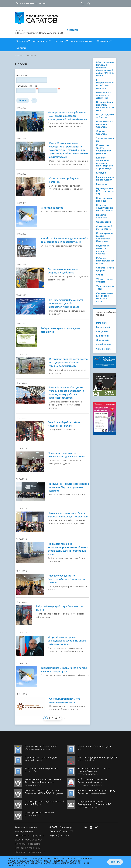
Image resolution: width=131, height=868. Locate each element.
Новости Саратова (101, 216)
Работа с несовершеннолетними (105, 261)
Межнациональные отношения (105, 179)
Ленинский (102, 340)
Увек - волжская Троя (105, 288)
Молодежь (102, 184)
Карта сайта (33, 844)
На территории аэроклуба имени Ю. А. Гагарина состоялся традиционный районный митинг (68, 116)
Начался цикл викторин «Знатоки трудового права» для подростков (68, 515)
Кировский (102, 336)
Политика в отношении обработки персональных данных (30, 852)
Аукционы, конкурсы (81, 41)
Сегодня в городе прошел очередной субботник (63, 271)
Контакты (21, 48)
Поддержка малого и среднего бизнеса (103, 250)
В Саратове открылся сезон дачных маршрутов (61, 330)
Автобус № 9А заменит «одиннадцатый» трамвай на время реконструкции (64, 240)
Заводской (102, 331)
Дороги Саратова (101, 133)
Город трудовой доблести (105, 116)
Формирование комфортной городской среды (105, 297)
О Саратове (22, 41)
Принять (115, 862)
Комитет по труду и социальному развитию (103, 149)
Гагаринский (103, 327)
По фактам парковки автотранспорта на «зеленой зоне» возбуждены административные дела (68, 549)
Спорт (100, 275)
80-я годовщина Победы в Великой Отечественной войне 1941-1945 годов (105, 69)
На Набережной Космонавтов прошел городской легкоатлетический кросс (66, 304)
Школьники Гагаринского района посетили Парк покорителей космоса (69, 487)
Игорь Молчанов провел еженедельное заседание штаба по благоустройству (67, 641)
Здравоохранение (105, 140)
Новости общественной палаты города (104, 208)
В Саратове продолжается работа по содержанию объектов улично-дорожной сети (68, 363)
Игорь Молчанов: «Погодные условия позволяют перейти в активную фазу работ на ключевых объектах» (67, 393)
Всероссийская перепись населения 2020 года (105, 106)
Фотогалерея (104, 41)
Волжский (102, 323)
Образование (104, 222)
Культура (101, 173)
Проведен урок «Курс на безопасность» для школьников (66, 455)
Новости (31, 56)
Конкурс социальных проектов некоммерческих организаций (105, 163)
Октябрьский (103, 344)
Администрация (41, 41)
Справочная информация (31, 3)
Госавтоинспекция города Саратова (105, 124)
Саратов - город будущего (105, 269)
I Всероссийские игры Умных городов (105, 84)
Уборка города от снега (105, 281)
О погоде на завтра (52, 208)
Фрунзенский (104, 349)
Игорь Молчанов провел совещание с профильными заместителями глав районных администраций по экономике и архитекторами (69, 150)
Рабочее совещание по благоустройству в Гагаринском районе (66, 579)
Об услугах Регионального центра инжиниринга (65, 701)
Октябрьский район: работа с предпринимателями (65, 424)
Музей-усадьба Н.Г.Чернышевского (105, 191)
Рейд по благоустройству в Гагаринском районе (59, 608)
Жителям (72, 30)
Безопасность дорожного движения (104, 95)
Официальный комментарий (104, 228)
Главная (19, 56)
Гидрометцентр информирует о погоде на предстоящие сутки (64, 670)
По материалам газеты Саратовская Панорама (105, 237)
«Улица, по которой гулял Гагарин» (64, 180)
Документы (60, 41)
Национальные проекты (104, 200)
